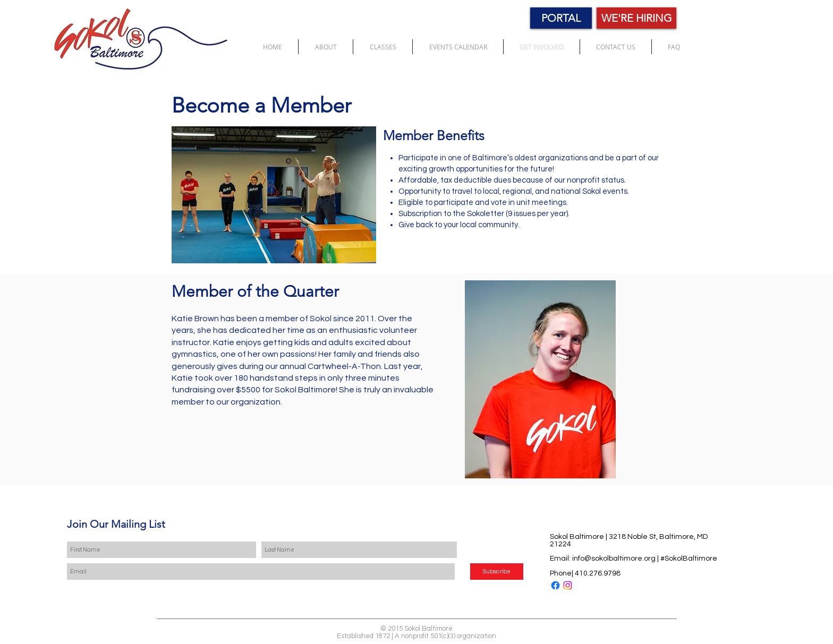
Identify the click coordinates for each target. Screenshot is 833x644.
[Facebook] (555, 585)
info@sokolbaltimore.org (614, 559)
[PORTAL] (561, 18)
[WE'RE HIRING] (636, 18)
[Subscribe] (497, 572)
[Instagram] (568, 585)
